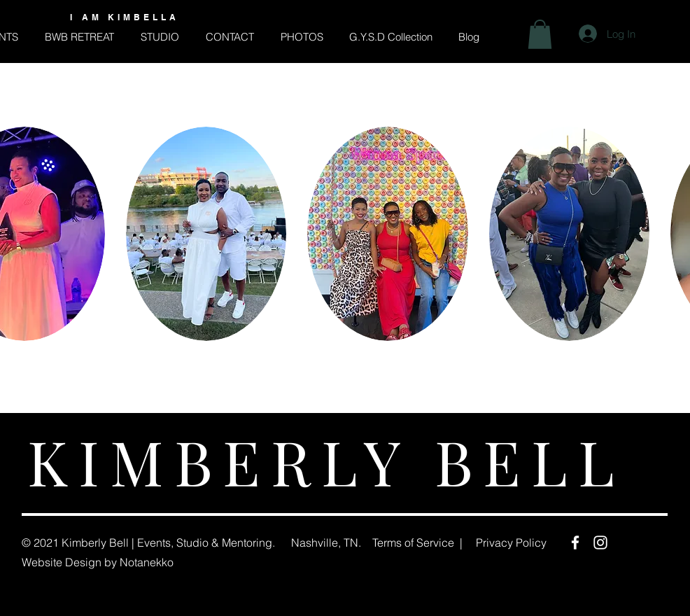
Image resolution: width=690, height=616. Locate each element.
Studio (192, 542)
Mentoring (247, 542)
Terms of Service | (417, 542)
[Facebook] (575, 542)
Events (154, 542)
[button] (540, 34)
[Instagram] (600, 542)
